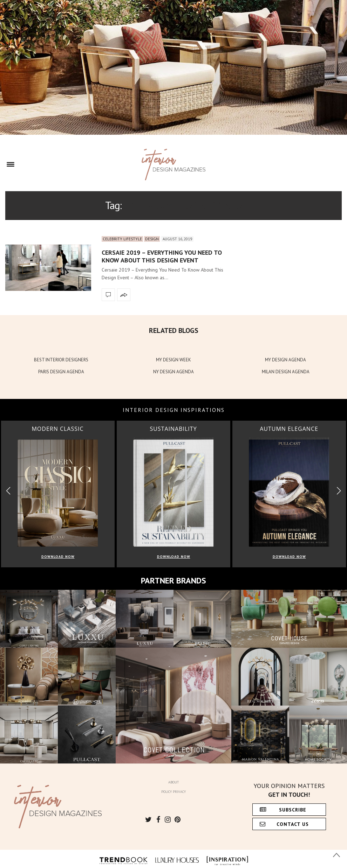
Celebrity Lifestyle (122, 239)
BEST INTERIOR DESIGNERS (61, 360)
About (173, 782)
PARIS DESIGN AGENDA (61, 372)
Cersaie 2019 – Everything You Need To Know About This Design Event (162, 256)
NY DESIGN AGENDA (173, 372)
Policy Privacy (173, 792)
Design (152, 239)
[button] (339, 491)
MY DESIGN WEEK (173, 360)
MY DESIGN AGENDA (285, 360)
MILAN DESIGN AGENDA (286, 372)
